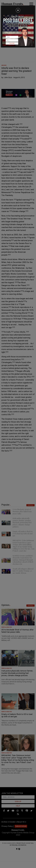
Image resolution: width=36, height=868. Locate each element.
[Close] (18, 10)
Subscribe (12, 43)
